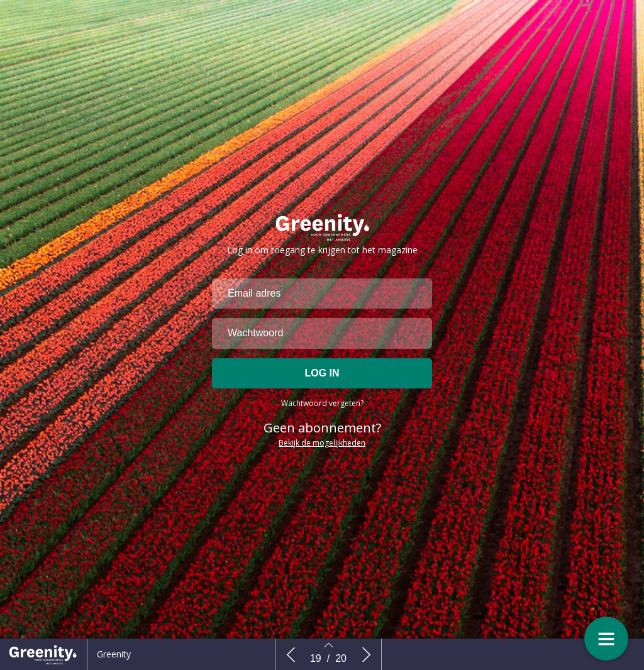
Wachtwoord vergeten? (322, 408)
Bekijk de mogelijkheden (322, 447)
